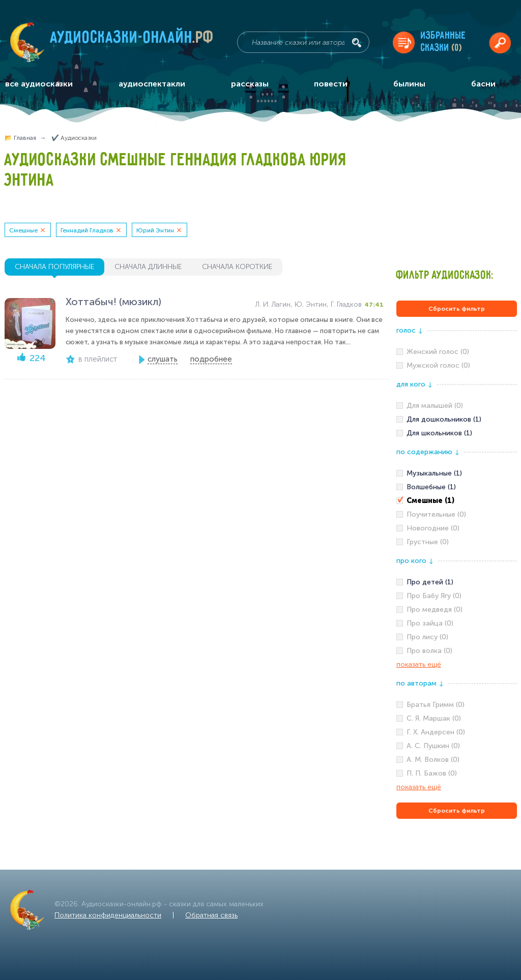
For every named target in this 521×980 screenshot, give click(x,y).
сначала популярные (54, 267)
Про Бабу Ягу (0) (434, 596)
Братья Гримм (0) (436, 705)
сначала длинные (148, 267)
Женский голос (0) (438, 352)
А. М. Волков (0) (433, 760)
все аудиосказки (39, 84)
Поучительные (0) (436, 514)
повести (331, 84)
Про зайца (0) (430, 623)
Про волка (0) (429, 651)
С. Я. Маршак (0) (434, 718)
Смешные (23, 230)
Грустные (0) (428, 542)
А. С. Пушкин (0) (433, 746)
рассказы (250, 84)
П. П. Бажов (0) (432, 773)
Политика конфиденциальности (108, 915)
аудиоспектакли (152, 84)
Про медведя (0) (435, 610)
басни (483, 84)
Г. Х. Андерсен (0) (436, 732)
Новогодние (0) (433, 528)
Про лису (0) (427, 637)
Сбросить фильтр (457, 309)
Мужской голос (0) (438, 365)
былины (409, 84)
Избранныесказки (443, 42)
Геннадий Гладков (87, 230)
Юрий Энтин (155, 230)
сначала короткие (237, 267)
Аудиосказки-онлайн (132, 40)
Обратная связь (211, 915)
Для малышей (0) (435, 406)
